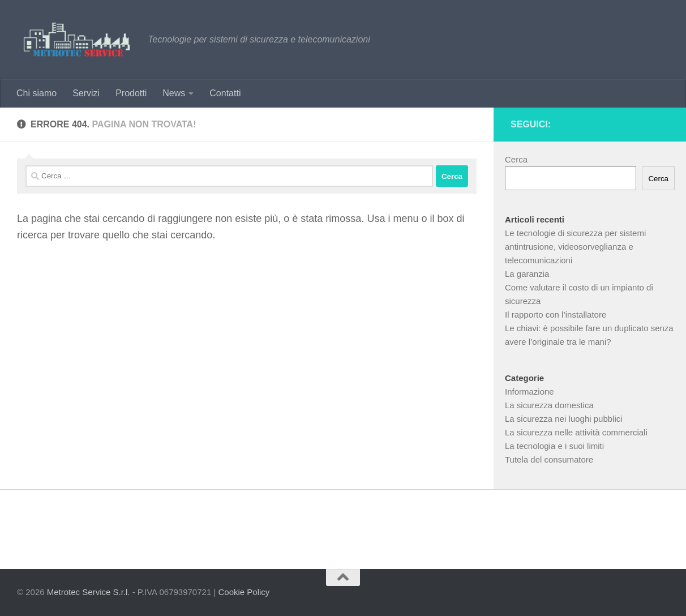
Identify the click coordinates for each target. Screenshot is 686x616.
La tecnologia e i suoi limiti (554, 446)
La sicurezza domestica (549, 405)
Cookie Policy (244, 592)
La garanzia (527, 274)
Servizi (86, 93)
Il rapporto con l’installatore (556, 315)
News (174, 93)
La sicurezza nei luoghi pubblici (564, 419)
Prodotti (131, 93)
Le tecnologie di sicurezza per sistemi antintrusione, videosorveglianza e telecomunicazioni (575, 247)
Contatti (225, 93)
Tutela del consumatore (549, 459)
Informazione (529, 392)
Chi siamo (37, 93)
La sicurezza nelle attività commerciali (576, 432)
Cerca (516, 159)
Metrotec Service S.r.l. (89, 592)
